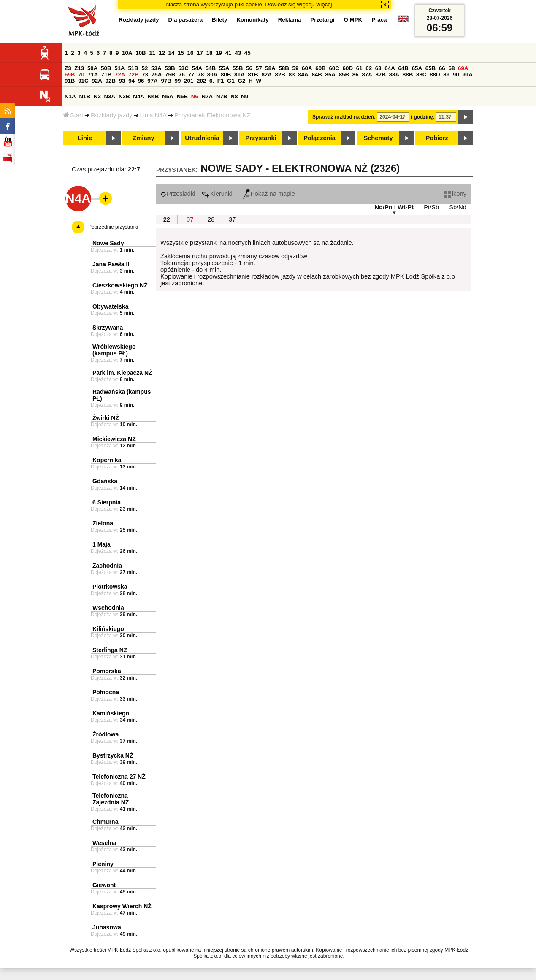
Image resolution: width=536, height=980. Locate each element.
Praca (379, 20)
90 (456, 74)
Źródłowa (106, 734)
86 (356, 74)
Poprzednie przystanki (113, 227)
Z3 (68, 68)
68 (451, 68)
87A (367, 74)
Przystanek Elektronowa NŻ (213, 115)
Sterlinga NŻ (110, 650)
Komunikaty (252, 20)
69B (70, 74)
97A (152, 81)
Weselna (104, 843)
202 (201, 81)
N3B (124, 96)
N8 (234, 96)
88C (421, 74)
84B (317, 74)
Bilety (219, 20)
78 (201, 74)
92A (97, 81)
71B (106, 74)
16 (191, 53)
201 (189, 81)
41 (229, 53)
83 (292, 74)
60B (320, 68)
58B (284, 68)
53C (183, 68)
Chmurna (105, 822)
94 (131, 81)
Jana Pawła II (111, 264)
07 (190, 219)
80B (226, 74)
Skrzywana (108, 328)
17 (200, 53)
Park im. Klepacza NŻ (122, 373)
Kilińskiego (108, 629)
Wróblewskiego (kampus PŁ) (114, 350)
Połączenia (319, 138)
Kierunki (217, 194)
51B (133, 68)
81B (253, 74)
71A (93, 74)
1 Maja (102, 544)
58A (270, 68)
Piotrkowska (110, 587)
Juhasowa (107, 927)
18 (210, 53)
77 (191, 74)
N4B (153, 96)
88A (394, 74)
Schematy (378, 138)
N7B (222, 96)
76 (182, 74)
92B (110, 81)
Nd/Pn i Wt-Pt (394, 207)
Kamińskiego (111, 713)
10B (141, 53)
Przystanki (261, 138)
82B (280, 74)
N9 (245, 96)
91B (70, 81)
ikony (455, 194)
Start (73, 115)
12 (162, 53)
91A (467, 74)
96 (141, 81)
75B (170, 74)
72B (133, 74)
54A (197, 68)
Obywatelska (111, 306)
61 (359, 68)
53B (170, 68)
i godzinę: (423, 117)
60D (348, 68)
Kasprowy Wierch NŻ (122, 906)
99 (178, 81)
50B (106, 68)
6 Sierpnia (107, 502)
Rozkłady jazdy (112, 115)
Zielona (103, 523)
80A (212, 74)
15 (181, 53)
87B (381, 74)
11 (152, 53)
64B (403, 68)
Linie (85, 138)
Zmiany (143, 138)
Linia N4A (154, 115)
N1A (70, 96)
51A (119, 68)
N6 (195, 96)
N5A (168, 96)
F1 (221, 81)
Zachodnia (107, 566)
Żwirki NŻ (106, 418)
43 (238, 53)
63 (378, 68)
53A (156, 68)
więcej (324, 4)
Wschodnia (108, 608)
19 (219, 53)
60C (334, 68)
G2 (242, 81)
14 (172, 53)
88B (408, 74)
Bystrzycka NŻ (113, 755)
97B (166, 81)
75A (157, 74)
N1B (85, 96)
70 (81, 74)
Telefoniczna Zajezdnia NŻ (111, 799)
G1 (231, 81)
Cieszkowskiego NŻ (120, 285)
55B (238, 68)
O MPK (353, 20)
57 (259, 68)
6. (212, 81)
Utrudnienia (202, 138)
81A (239, 74)
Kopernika (107, 460)
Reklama (290, 20)
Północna (106, 692)
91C (83, 81)
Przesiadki (178, 194)
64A (390, 68)
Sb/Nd (458, 207)
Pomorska (107, 671)
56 (249, 68)
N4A (139, 96)
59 (296, 68)
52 (145, 68)
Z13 (79, 68)
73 (145, 74)
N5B (182, 96)
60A (307, 68)
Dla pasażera (186, 20)
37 (232, 219)
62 (369, 68)
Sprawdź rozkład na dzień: (344, 117)
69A (463, 68)
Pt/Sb (431, 207)
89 (446, 74)
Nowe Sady (108, 243)
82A (266, 74)
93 (122, 81)
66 (442, 68)
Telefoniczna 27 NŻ (119, 777)
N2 (97, 96)
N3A (110, 96)
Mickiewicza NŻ (114, 439)
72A (120, 74)
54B (211, 68)
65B (430, 68)
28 (211, 219)
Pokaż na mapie (269, 194)
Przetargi (322, 20)
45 (248, 53)
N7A (207, 96)
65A (417, 68)
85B (344, 74)
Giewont (104, 885)
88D (435, 74)
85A (330, 74)
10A (127, 53)
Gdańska (105, 481)
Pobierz (437, 138)
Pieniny (103, 864)
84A (303, 74)
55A (224, 68)
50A (92, 68)
